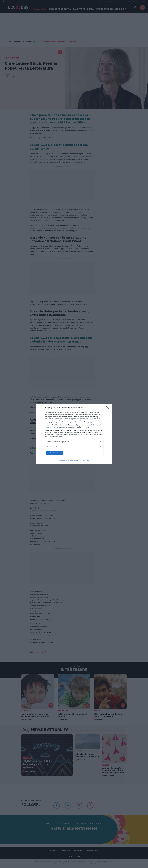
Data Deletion (63, 460)
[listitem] (74, 442)
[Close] (108, 408)
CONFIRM (55, 453)
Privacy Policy (85, 460)
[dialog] (74, 434)
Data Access (74, 460)
